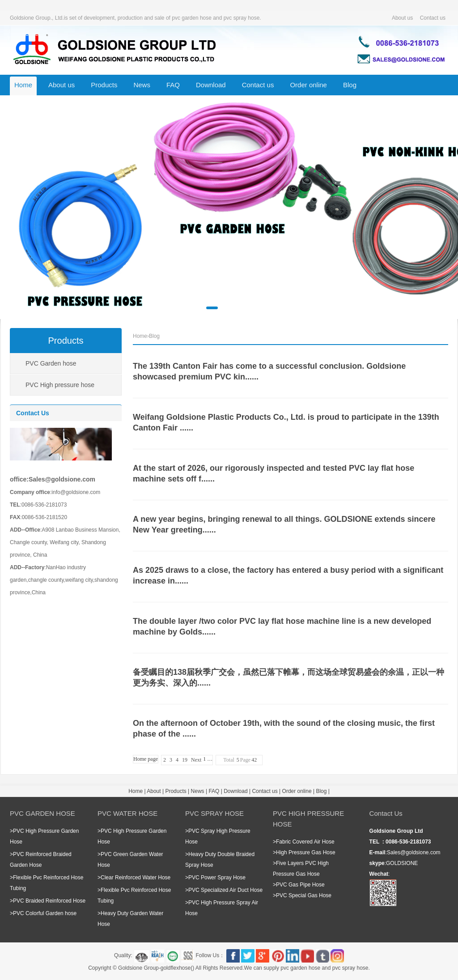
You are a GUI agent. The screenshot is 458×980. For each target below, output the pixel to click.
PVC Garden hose (51, 363)
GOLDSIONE (402, 863)
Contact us (433, 18)
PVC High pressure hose (60, 385)
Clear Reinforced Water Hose (136, 878)
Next (196, 760)
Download (211, 85)
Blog (350, 85)
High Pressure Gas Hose (306, 852)
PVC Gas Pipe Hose (300, 885)
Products (104, 85)
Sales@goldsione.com (414, 852)
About (154, 791)
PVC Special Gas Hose (304, 895)
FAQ (173, 85)
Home (23, 85)
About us (402, 18)
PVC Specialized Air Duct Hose (225, 890)
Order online (308, 85)
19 (185, 760)
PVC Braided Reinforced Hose (49, 901)
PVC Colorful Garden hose (45, 913)
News (142, 85)
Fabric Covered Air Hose (305, 842)
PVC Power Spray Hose (217, 878)
